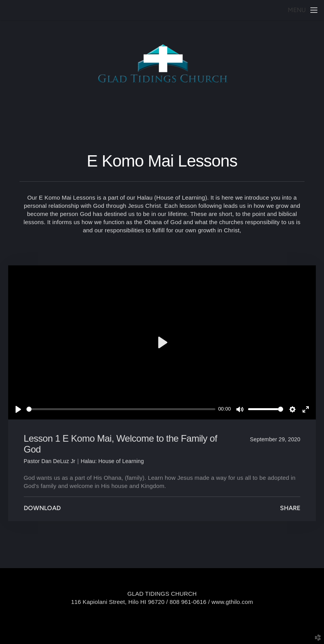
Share (290, 508)
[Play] (18, 409)
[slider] (121, 409)
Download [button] (42, 508)
